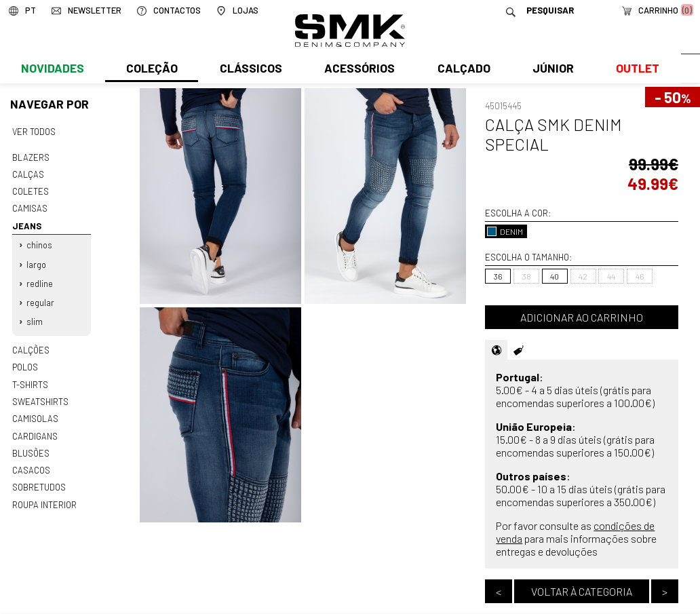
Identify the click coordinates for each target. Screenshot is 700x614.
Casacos (31, 461)
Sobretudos (39, 477)
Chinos (39, 242)
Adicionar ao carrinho (582, 317)
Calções (31, 344)
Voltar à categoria (582, 591)
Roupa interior (44, 494)
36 (498, 276)
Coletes (31, 190)
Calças (27, 173)
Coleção (151, 73)
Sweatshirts (40, 394)
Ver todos (34, 132)
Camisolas (35, 410)
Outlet (634, 73)
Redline (40, 279)
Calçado (461, 73)
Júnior (550, 73)
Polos (25, 360)
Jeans (26, 223)
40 (555, 276)
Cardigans (34, 427)
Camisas (29, 206)
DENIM (505, 231)
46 (640, 276)
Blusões (31, 444)
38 (527, 276)
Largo (36, 261)
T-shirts (30, 377)
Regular (40, 297)
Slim (35, 316)
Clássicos (250, 73)
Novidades (52, 73)
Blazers (31, 157)
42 (583, 276)
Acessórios (358, 73)
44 (611, 276)
